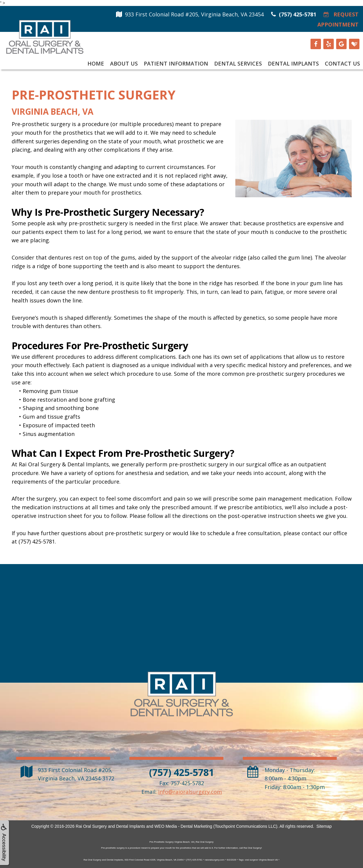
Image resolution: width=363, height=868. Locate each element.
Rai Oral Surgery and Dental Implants (111, 826)
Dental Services (238, 63)
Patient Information (176, 63)
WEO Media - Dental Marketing (183, 826)
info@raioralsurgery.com (190, 792)
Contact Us (342, 63)
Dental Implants (293, 63)
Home (96, 63)
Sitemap (324, 826)
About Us (124, 63)
